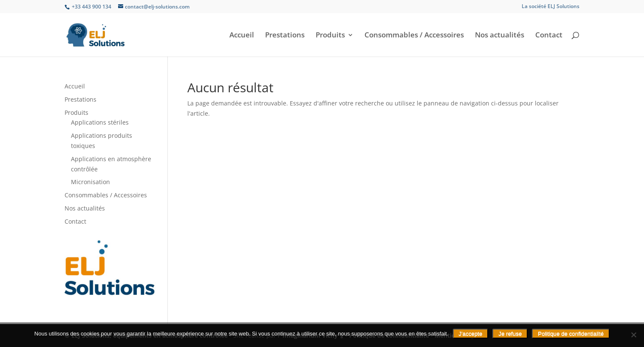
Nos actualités (500, 36)
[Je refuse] (633, 335)
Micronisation (90, 182)
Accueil (242, 36)
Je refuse (510, 334)
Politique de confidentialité (571, 334)
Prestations (285, 36)
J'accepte (471, 334)
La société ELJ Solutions (551, 7)
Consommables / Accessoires (414, 36)
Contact (549, 36)
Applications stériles (100, 122)
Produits (330, 36)
